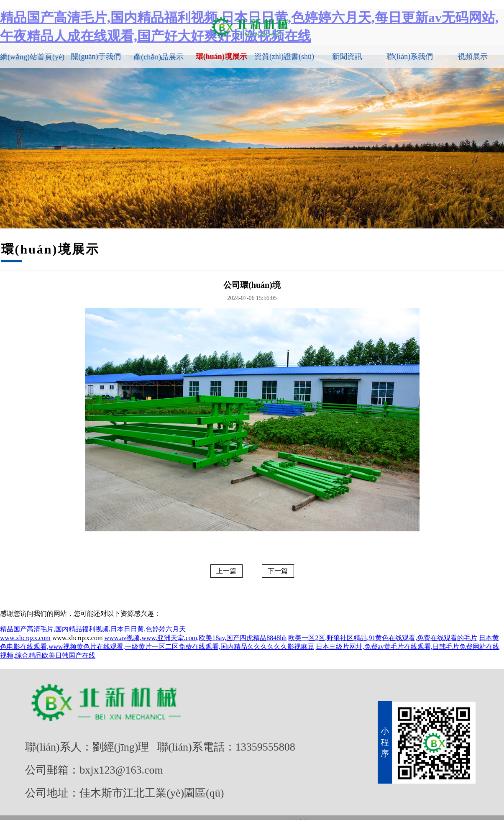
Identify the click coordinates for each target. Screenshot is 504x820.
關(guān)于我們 (96, 56)
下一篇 (278, 571)
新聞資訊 (347, 56)
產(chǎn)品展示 (159, 57)
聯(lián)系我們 (410, 56)
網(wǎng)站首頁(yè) (32, 57)
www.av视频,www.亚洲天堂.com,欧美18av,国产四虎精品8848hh (195, 638)
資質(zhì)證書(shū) (284, 56)
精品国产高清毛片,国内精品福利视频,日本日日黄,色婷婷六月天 (93, 629)
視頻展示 (473, 56)
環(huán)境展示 (221, 56)
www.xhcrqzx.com (25, 638)
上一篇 (226, 571)
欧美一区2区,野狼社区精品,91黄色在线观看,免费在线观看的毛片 (383, 638)
